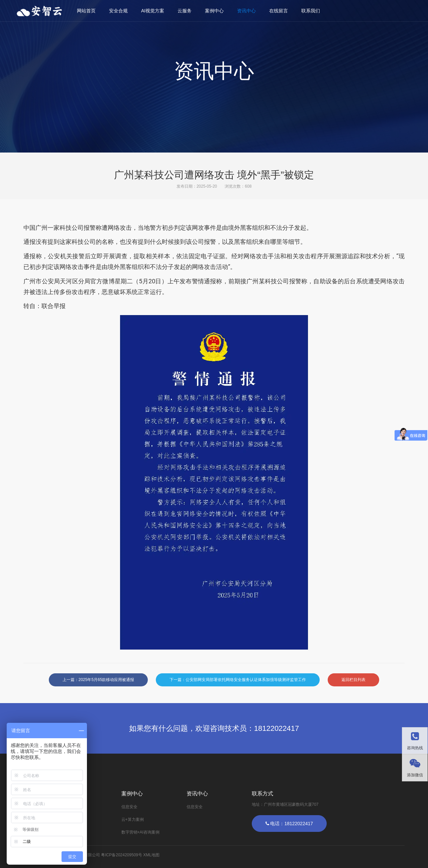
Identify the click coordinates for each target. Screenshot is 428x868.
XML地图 (151, 855)
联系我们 (311, 11)
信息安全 (129, 807)
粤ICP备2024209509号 (122, 855)
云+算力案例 (133, 819)
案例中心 (214, 11)
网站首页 (86, 11)
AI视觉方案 (153, 11)
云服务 (185, 11)
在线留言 (279, 11)
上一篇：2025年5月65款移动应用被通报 (98, 680)
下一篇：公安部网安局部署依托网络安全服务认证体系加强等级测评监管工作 (238, 680)
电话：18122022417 (289, 824)
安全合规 (118, 11)
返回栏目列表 (353, 680)
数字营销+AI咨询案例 (140, 832)
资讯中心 (246, 11)
